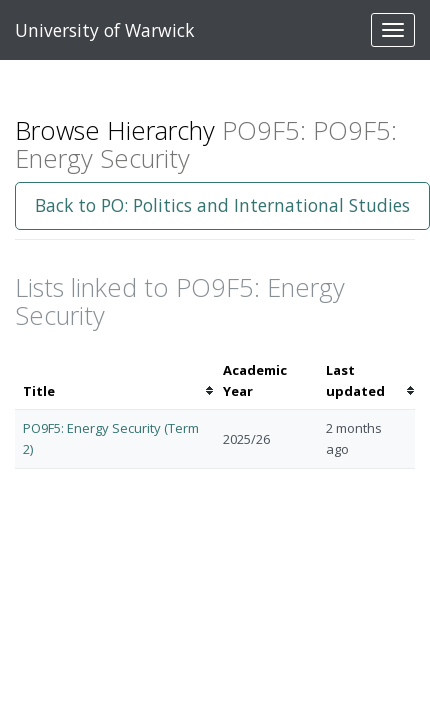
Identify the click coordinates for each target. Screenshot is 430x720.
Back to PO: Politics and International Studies (222, 205)
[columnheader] (115, 381)
